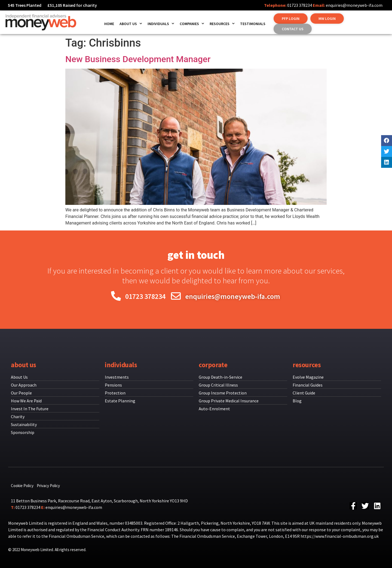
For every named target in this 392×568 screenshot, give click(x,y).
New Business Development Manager (138, 59)
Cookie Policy (22, 486)
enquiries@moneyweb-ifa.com (354, 5)
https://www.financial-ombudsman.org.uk (340, 536)
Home (109, 24)
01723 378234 (300, 5)
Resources (222, 24)
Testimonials (253, 24)
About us (131, 24)
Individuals (161, 24)
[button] (291, 19)
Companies (192, 24)
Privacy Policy (48, 486)
